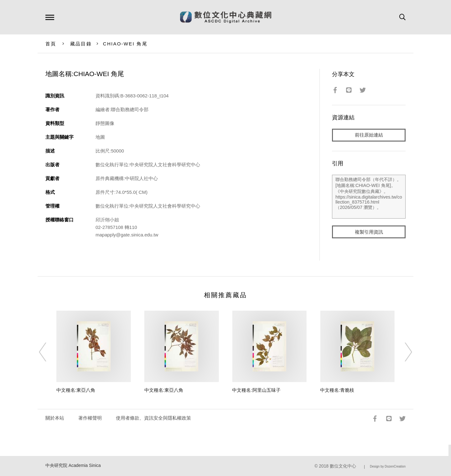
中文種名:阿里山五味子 (256, 390)
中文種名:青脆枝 (337, 390)
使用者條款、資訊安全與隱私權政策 (153, 418)
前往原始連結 (369, 135)
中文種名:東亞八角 (76, 390)
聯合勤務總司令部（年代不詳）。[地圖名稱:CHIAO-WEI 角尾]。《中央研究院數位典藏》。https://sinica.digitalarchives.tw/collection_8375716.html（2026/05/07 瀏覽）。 (369, 197)
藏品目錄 (81, 44)
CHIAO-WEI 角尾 (125, 44)
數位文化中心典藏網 (226, 17)
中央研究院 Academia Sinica (73, 466)
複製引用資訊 (369, 232)
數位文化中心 (343, 466)
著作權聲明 (90, 418)
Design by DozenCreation (388, 466)
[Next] (403, 352)
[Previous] (48, 352)
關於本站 (55, 418)
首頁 (51, 44)
